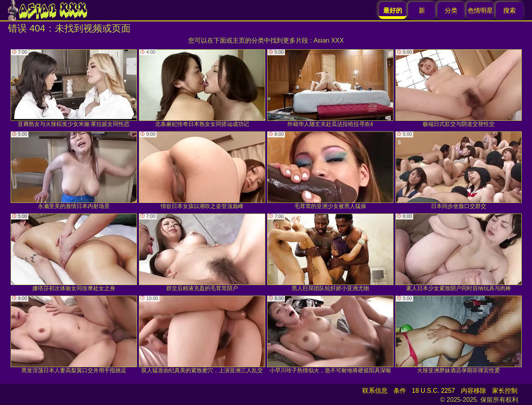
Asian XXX (328, 40)
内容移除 (474, 391)
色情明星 (480, 10)
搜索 (510, 10)
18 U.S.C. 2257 (434, 391)
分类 (451, 10)
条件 (400, 391)
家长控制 (505, 391)
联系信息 (375, 391)
